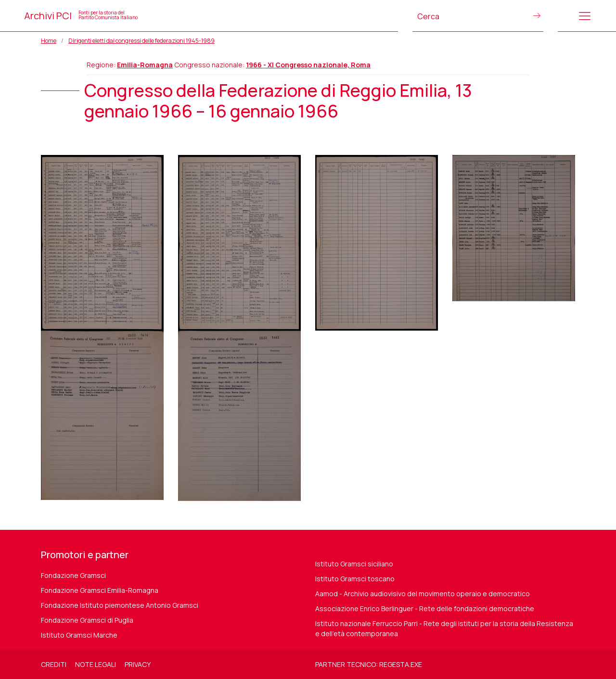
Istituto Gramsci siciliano (354, 564)
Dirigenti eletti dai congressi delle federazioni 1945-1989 (141, 41)
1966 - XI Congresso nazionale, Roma (308, 65)
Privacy (138, 664)
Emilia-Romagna (145, 65)
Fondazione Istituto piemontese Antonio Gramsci (120, 605)
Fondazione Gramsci (73, 575)
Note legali (96, 664)
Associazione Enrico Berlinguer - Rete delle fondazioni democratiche (425, 609)
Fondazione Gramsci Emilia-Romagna (100, 590)
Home (49, 41)
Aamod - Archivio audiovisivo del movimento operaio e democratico (423, 594)
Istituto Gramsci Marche (79, 635)
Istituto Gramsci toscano (355, 579)
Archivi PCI (81, 16)
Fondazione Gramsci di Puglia (87, 620)
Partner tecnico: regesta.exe (369, 664)
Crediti (54, 664)
